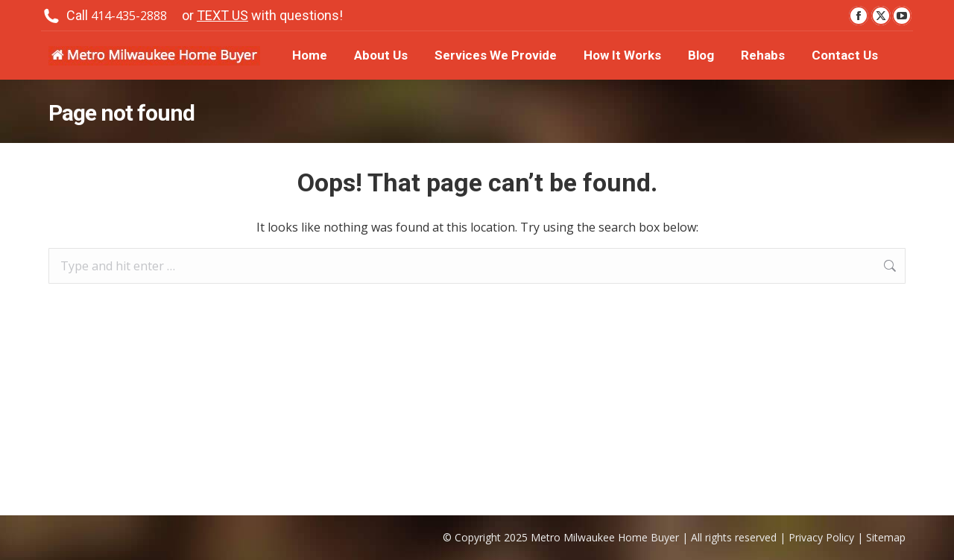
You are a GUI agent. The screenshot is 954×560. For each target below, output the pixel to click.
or (262, 16)
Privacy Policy (821, 537)
